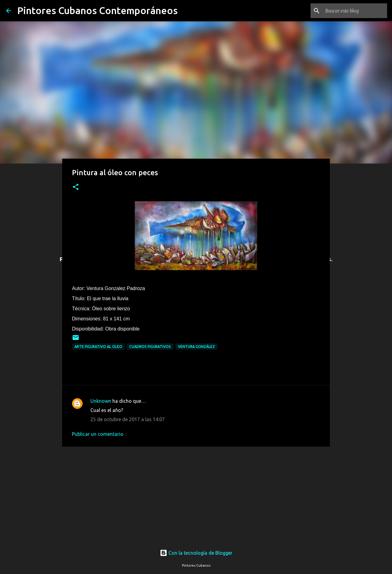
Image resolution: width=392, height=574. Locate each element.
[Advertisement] (196, 492)
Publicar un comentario (98, 434)
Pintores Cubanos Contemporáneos (97, 10)
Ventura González (196, 347)
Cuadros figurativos (150, 347)
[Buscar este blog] (355, 11)
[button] (76, 187)
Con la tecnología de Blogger (196, 553)
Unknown (101, 401)
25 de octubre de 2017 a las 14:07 (128, 419)
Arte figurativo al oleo (98, 347)
